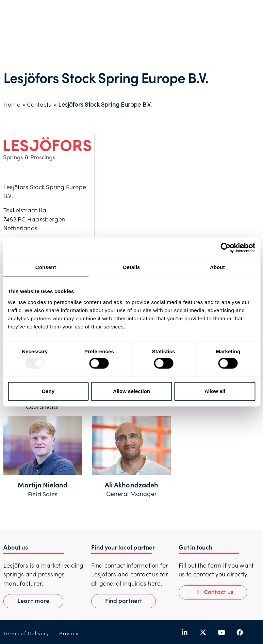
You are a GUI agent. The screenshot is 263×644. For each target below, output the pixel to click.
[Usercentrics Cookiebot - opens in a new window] (225, 248)
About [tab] (217, 267)
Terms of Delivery (26, 633)
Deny (48, 391)
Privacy (69, 633)
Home (12, 104)
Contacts (39, 104)
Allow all (215, 391)
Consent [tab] (46, 267)
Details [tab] (132, 267)
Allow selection (131, 391)
